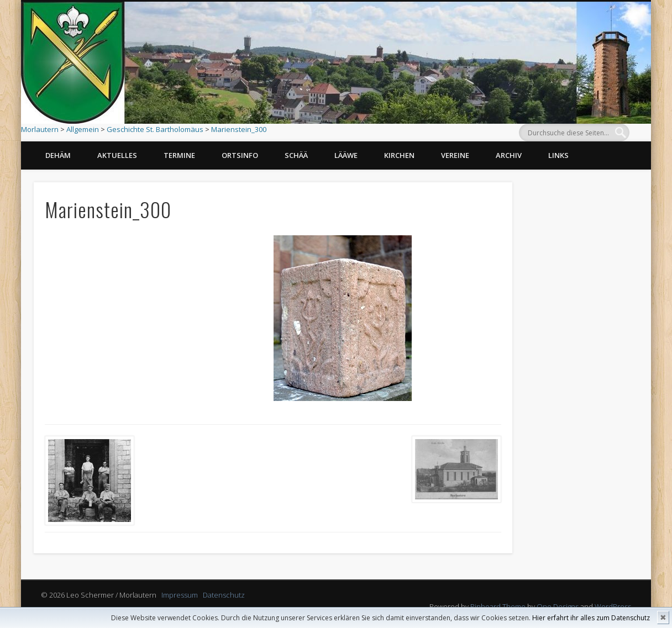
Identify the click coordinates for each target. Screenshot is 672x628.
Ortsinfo (240, 155)
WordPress (613, 606)
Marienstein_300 (239, 129)
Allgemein (83, 129)
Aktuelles (117, 155)
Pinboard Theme (498, 606)
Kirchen (399, 155)
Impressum (180, 595)
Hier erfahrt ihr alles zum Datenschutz (591, 618)
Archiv (509, 155)
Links (558, 155)
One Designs (558, 606)
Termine (179, 155)
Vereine (455, 155)
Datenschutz (224, 595)
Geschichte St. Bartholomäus (155, 129)
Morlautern (40, 129)
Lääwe (346, 155)
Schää (296, 155)
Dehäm (58, 155)
